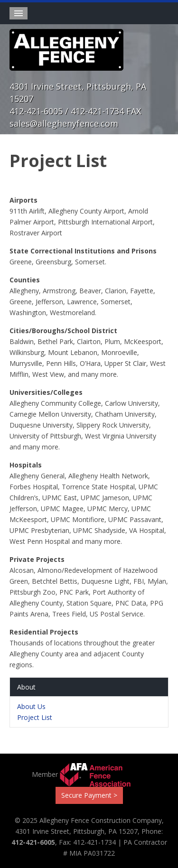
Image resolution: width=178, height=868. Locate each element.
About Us (31, 706)
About (26, 687)
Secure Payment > (89, 795)
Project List (35, 717)
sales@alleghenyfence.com (64, 123)
